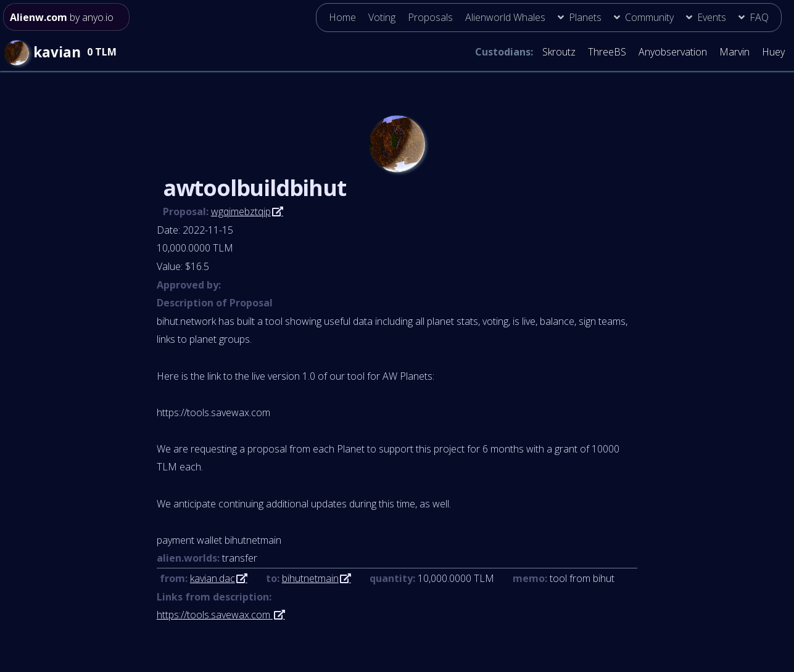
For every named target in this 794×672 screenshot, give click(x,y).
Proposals (430, 17)
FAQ (759, 17)
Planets (585, 17)
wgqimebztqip (241, 211)
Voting (382, 17)
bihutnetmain (310, 578)
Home (342, 17)
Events (712, 17)
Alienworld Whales (505, 17)
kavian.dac (213, 578)
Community (649, 17)
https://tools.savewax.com (215, 615)
